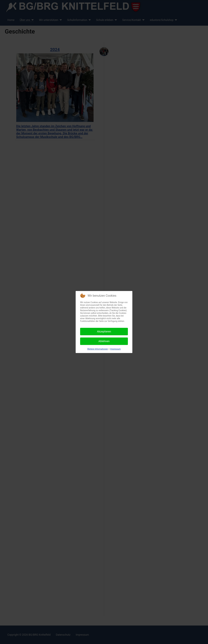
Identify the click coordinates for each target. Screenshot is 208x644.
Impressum (115, 349)
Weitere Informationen (98, 349)
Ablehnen (104, 341)
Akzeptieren (104, 331)
